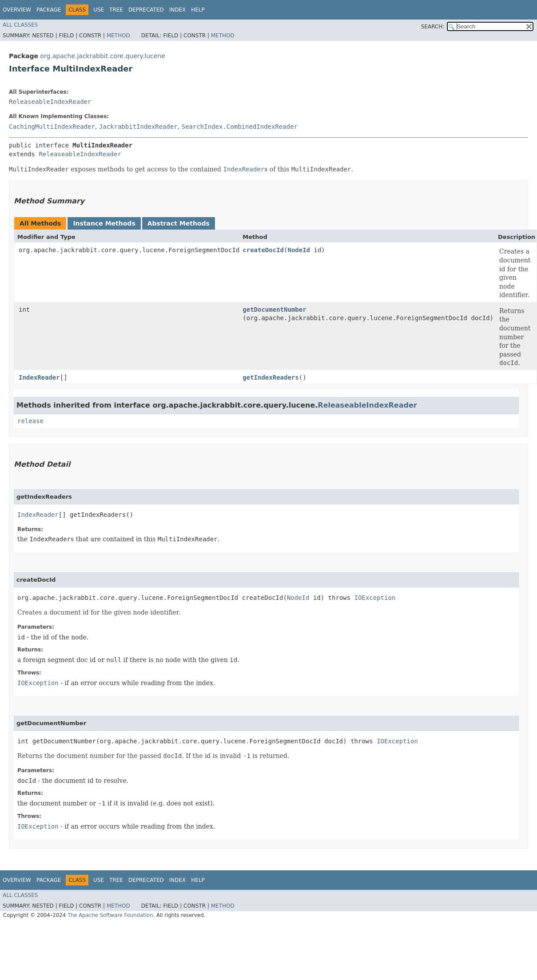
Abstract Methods (179, 223)
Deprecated (146, 10)
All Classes (20, 25)
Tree (116, 10)
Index (178, 10)
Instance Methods (104, 223)
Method (118, 36)
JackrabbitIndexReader (138, 127)
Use (99, 10)
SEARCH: (433, 27)
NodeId (299, 250)
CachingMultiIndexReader (52, 127)
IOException (375, 598)
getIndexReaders (270, 377)
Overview (17, 10)
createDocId (263, 250)
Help (198, 10)
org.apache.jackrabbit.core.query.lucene (103, 56)
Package (49, 10)
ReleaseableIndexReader (50, 102)
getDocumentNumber (274, 309)
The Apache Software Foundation (110, 915)
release (30, 421)
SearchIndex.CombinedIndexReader (240, 127)
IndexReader (39, 377)
